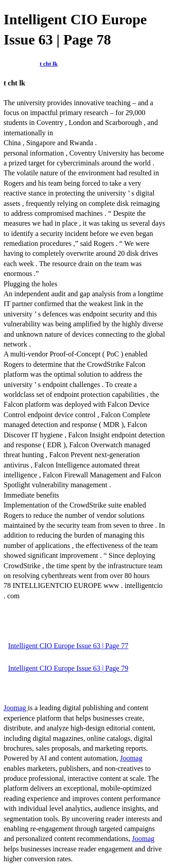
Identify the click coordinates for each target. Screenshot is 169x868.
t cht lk (49, 64)
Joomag (16, 708)
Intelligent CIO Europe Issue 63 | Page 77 (68, 646)
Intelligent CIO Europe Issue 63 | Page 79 (68, 668)
